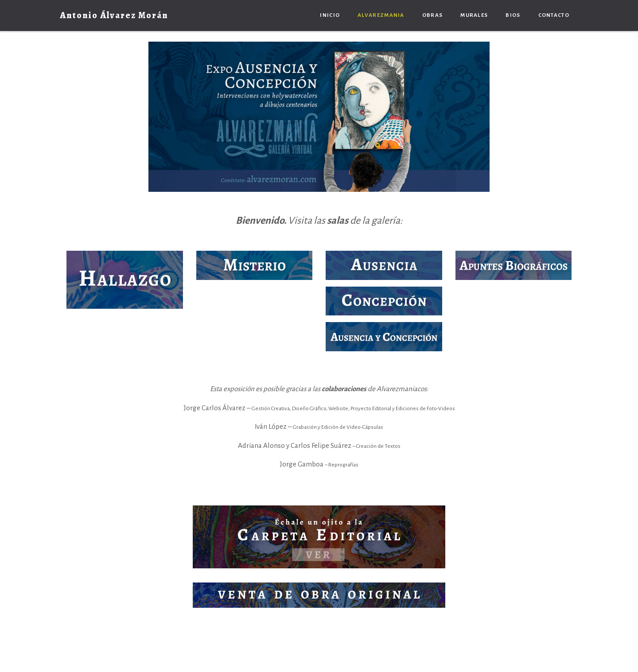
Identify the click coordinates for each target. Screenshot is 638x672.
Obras (433, 15)
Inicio (330, 15)
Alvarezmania (381, 15)
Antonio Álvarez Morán (114, 15)
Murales (474, 15)
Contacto (554, 15)
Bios (513, 15)
